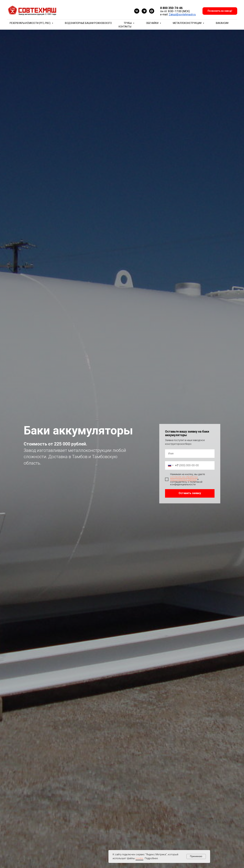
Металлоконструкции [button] (187, 23)
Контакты (125, 27)
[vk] (137, 11)
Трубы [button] (128, 23)
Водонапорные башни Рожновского (88, 23)
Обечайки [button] (152, 23)
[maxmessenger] (152, 11)
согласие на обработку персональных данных (184, 478)
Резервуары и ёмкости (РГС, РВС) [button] (30, 23)
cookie (139, 858)
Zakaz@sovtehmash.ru (182, 14)
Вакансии (222, 23)
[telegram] (144, 11)
